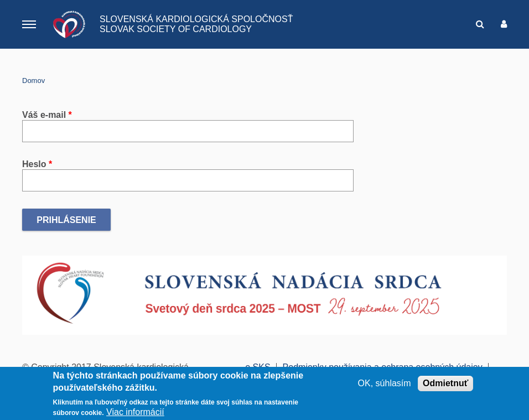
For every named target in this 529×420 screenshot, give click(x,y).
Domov (33, 81)
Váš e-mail (47, 115)
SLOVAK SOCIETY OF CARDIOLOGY (176, 29)
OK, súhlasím (385, 384)
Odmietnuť (445, 384)
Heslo (37, 164)
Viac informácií (135, 413)
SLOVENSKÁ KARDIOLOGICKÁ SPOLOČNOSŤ (196, 19)
